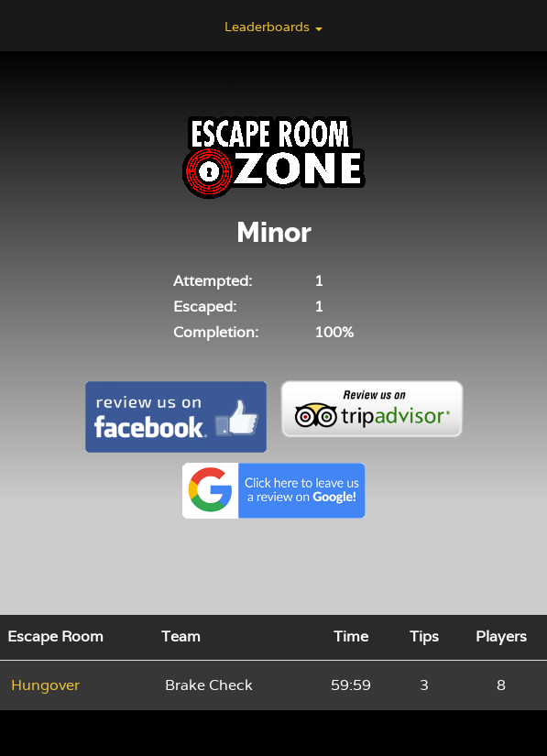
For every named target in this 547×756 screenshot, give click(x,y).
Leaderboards (273, 27)
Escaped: (205, 307)
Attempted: (213, 281)
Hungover (45, 685)
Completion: (216, 332)
